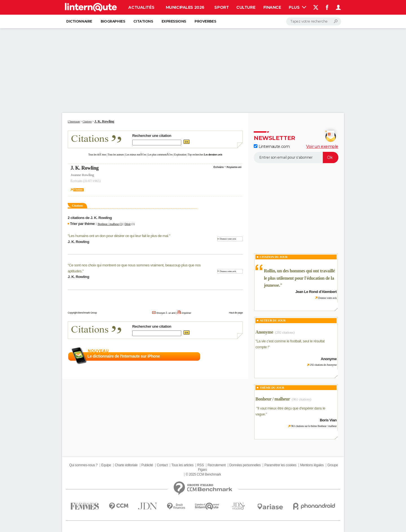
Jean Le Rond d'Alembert (316, 292)
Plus (297, 7)
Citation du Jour (274, 257)
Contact (162, 465)
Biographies (113, 21)
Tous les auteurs (116, 155)
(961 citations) (302, 399)
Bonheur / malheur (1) (110, 224)
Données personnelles (245, 465)
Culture (246, 7)
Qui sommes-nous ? (83, 465)
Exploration (180, 155)
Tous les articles (182, 465)
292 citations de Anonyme (323, 365)
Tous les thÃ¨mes (97, 155)
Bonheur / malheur (273, 399)
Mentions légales (312, 465)
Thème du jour (272, 387)
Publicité (147, 465)
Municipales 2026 (185, 7)
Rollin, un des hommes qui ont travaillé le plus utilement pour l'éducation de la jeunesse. (299, 278)
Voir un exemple (322, 146)
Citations (143, 21)
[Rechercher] (314, 21)
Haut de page (236, 313)
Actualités (141, 7)
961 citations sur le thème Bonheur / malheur (314, 426)
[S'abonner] (296, 157)
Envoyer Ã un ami (166, 313)
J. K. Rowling (85, 168)
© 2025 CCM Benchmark (203, 474)
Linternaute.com (272, 146)
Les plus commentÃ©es (160, 155)
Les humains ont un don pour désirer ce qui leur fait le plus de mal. (119, 236)
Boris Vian (328, 420)
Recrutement (217, 465)
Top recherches (196, 155)
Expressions (174, 21)
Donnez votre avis (228, 239)
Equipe (106, 465)
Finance (272, 7)
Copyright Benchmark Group (82, 313)
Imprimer (187, 313)
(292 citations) (285, 332)
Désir (128, 224)
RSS (200, 465)
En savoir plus (230, 356)
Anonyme (264, 332)
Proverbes (205, 21)
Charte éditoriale (126, 465)
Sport (221, 7)
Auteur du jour (273, 320)
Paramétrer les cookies (280, 465)
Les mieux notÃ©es (136, 155)
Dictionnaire (79, 21)
